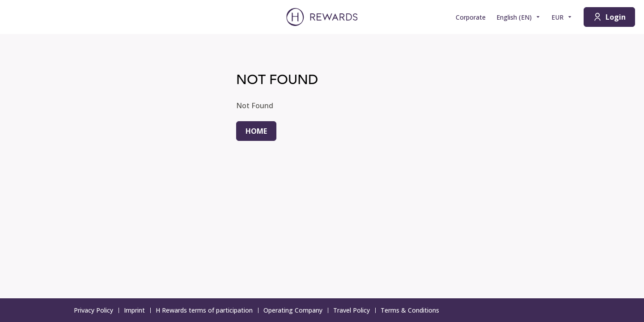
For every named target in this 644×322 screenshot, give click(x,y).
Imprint (137, 310)
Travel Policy (354, 310)
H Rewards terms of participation (207, 310)
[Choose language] (519, 17)
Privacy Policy (96, 310)
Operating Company (296, 310)
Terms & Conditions (413, 310)
